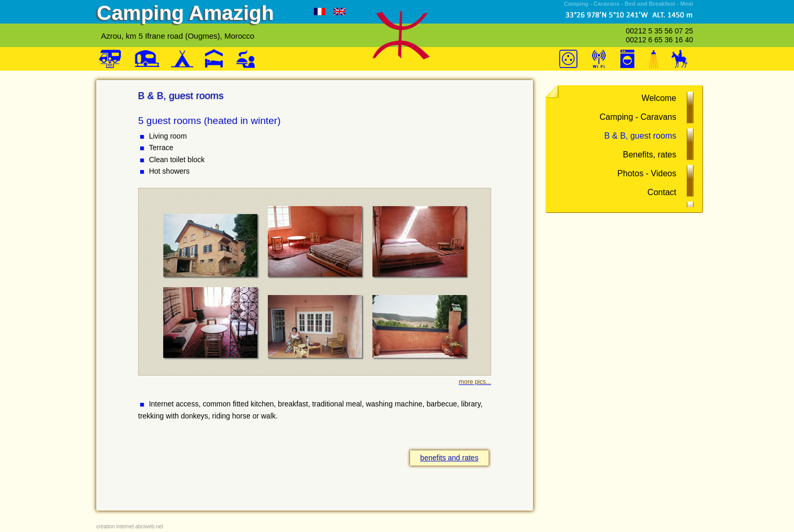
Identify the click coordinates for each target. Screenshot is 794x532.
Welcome (659, 98)
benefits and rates (449, 458)
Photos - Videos (647, 173)
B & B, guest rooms (640, 136)
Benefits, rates (650, 155)
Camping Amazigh (185, 13)
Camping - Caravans (638, 117)
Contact (662, 192)
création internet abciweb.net (130, 527)
